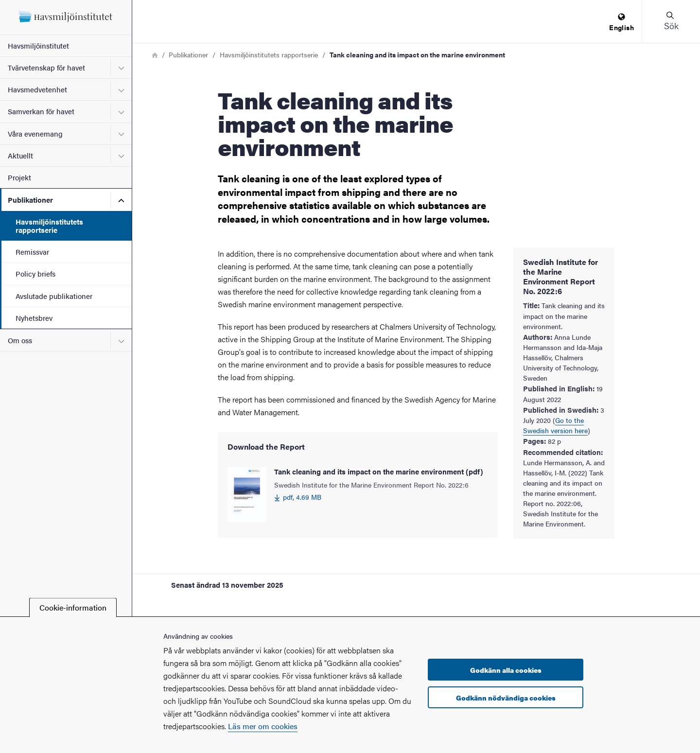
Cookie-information (73, 607)
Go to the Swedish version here (555, 425)
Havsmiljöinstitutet (38, 45)
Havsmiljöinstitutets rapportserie (49, 226)
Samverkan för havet (41, 111)
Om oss (20, 340)
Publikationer (30, 200)
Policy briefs (35, 273)
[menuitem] (621, 23)
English (621, 23)
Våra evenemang (35, 133)
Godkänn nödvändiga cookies (506, 698)
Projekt (19, 177)
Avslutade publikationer (54, 296)
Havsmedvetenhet (37, 89)
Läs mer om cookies (263, 726)
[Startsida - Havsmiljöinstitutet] (66, 17)
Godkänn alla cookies (506, 670)
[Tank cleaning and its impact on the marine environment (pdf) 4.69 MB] (358, 495)
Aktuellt (20, 155)
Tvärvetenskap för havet (46, 67)
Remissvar (32, 252)
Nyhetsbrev (34, 318)
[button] (671, 21)
